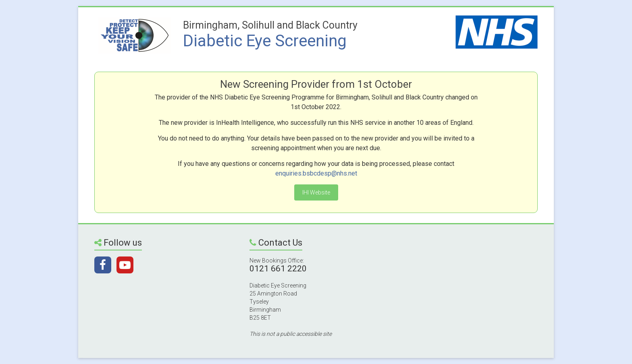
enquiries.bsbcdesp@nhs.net (316, 173)
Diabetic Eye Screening (265, 41)
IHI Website (316, 192)
